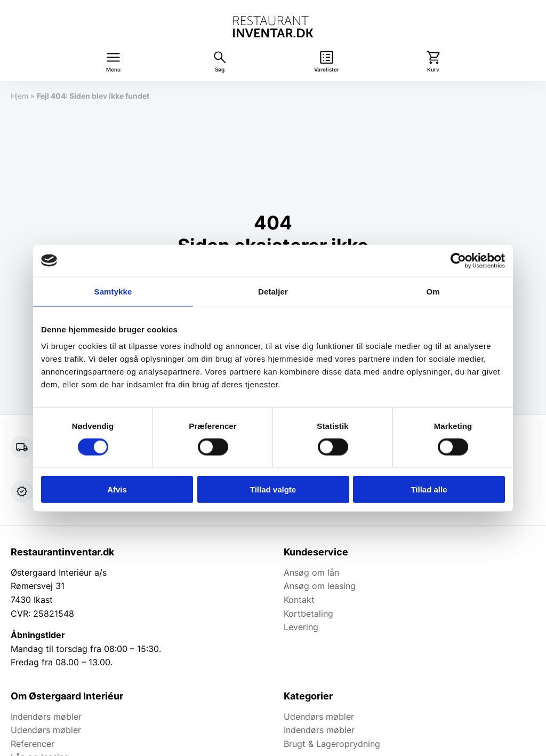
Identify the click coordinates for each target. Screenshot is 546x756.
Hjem (19, 96)
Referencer (33, 744)
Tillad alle (429, 490)
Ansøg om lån (311, 572)
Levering (301, 627)
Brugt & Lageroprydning (332, 744)
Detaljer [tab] (273, 291)
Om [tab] (433, 291)
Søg (220, 70)
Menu (113, 70)
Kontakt (299, 600)
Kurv (433, 70)
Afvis (117, 490)
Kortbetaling (308, 614)
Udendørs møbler (46, 730)
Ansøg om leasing (320, 586)
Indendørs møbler (46, 717)
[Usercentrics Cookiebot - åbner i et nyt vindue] (458, 260)
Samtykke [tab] (113, 291)
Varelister (327, 70)
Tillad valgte (273, 490)
